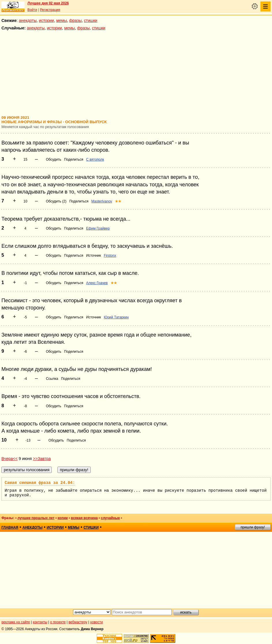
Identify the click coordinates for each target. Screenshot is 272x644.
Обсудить (54, 159)
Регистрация (50, 10)
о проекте (58, 622)
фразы (76, 20)
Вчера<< (10, 459)
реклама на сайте (16, 622)
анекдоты (28, 20)
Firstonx (110, 256)
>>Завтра (42, 459)
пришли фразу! (253, 527)
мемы (62, 20)
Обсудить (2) (56, 201)
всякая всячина (84, 518)
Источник (93, 256)
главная (10, 527)
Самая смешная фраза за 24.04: (40, 483)
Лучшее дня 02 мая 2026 (48, 3)
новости (96, 622)
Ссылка (52, 379)
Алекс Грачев (97, 283)
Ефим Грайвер (98, 228)
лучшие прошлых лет (36, 518)
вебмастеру (78, 622)
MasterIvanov (102, 201)
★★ (118, 201)
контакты (40, 622)
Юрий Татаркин (116, 317)
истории (46, 20)
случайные (110, 518)
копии (63, 518)
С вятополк (95, 159)
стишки (91, 20)
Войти (32, 10)
